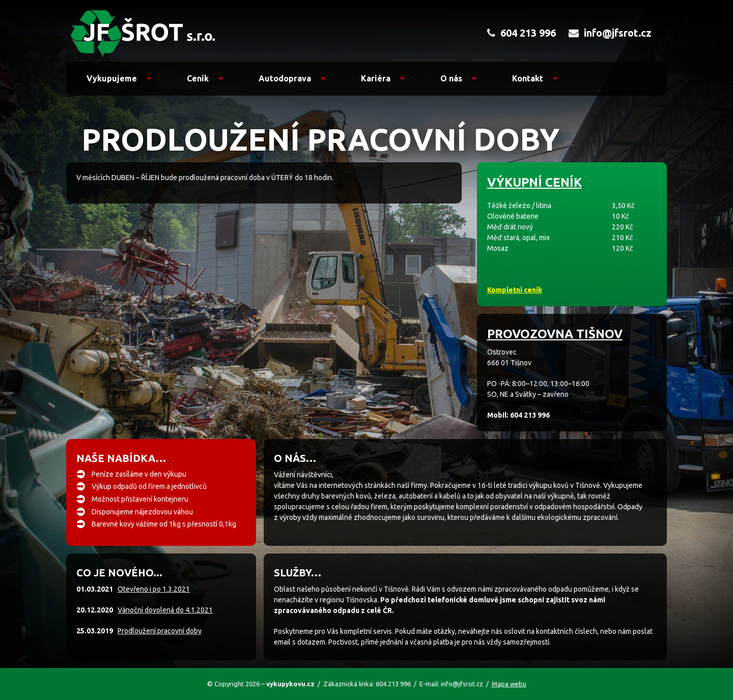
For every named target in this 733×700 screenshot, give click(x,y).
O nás (458, 78)
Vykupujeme (119, 78)
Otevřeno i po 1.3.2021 (154, 589)
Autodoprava (292, 78)
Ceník (205, 78)
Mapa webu (509, 684)
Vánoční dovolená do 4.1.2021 (165, 610)
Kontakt (535, 78)
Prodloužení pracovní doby (160, 631)
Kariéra (383, 78)
